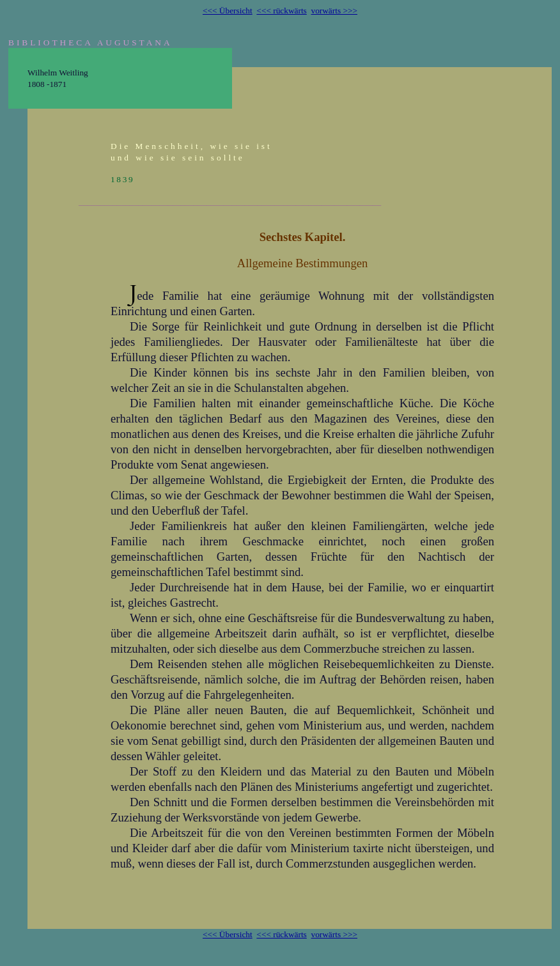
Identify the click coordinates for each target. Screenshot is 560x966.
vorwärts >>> (334, 11)
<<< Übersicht (228, 11)
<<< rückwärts (281, 11)
